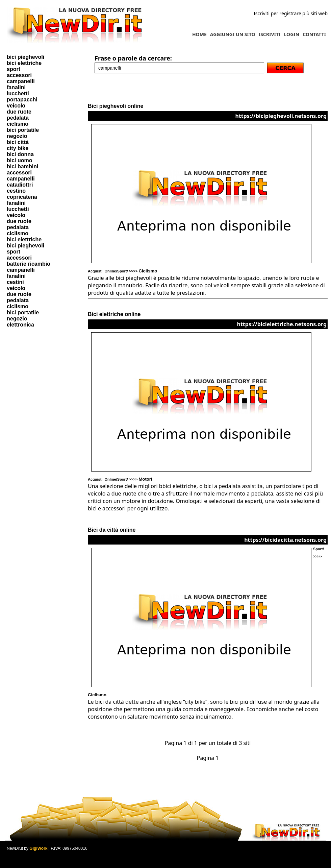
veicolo (16, 106)
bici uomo (20, 160)
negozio (17, 136)
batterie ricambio (29, 264)
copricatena (22, 197)
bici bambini (22, 166)
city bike (18, 148)
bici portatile (23, 130)
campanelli (21, 81)
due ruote (19, 112)
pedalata (18, 118)
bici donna (20, 154)
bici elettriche (24, 63)
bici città (18, 142)
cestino (16, 191)
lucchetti (18, 93)
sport (14, 69)
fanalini (16, 87)
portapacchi (22, 100)
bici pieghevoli (26, 57)
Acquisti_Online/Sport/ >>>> (122, 271)
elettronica (20, 325)
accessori (19, 75)
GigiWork (38, 848)
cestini (15, 282)
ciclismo (18, 124)
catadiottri (20, 185)
